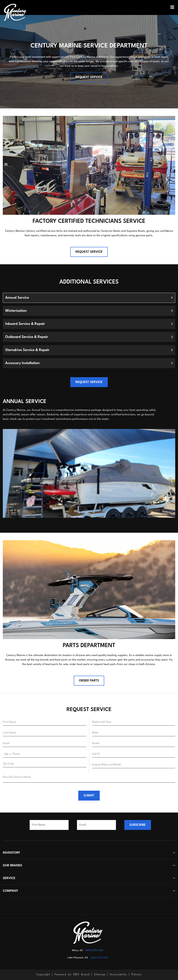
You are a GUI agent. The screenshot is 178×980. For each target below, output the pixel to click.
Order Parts (89, 681)
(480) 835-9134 (94, 950)
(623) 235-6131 (99, 958)
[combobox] (7, 754)
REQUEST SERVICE (89, 77)
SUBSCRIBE (138, 825)
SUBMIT (89, 796)
